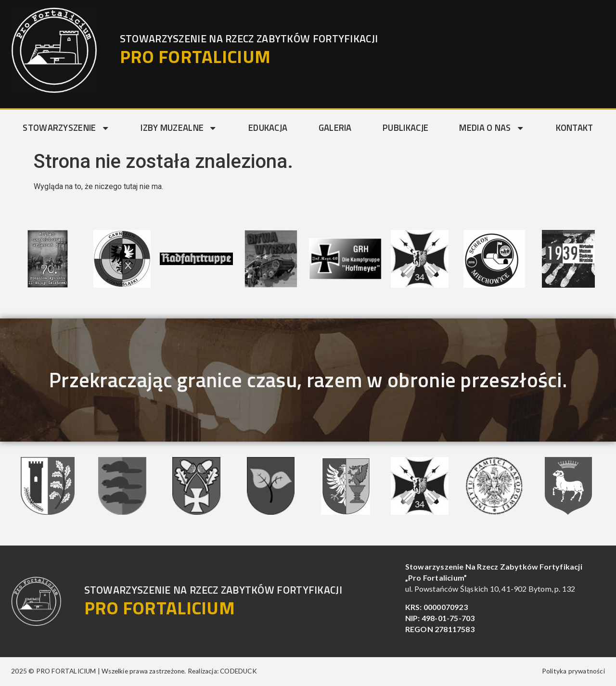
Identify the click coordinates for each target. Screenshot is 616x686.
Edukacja (268, 127)
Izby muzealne (179, 128)
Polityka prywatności (573, 671)
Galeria (335, 127)
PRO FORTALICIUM (195, 56)
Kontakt (575, 127)
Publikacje (405, 127)
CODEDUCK (238, 671)
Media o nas (492, 128)
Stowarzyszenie (66, 128)
